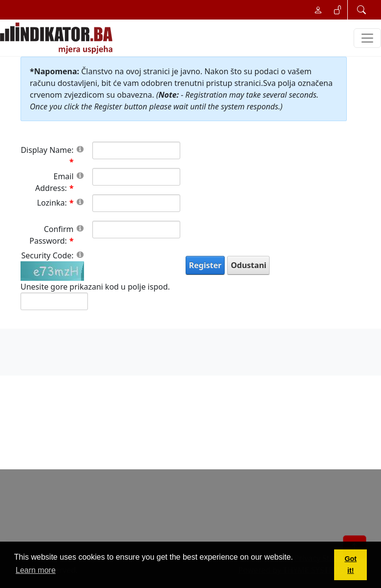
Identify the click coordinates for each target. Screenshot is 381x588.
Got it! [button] (350, 565)
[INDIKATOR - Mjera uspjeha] (58, 38)
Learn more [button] (36, 570)
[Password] (136, 203)
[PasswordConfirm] (136, 230)
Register (205, 265)
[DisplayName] (136, 150)
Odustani (248, 265)
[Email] (136, 177)
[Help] (80, 149)
